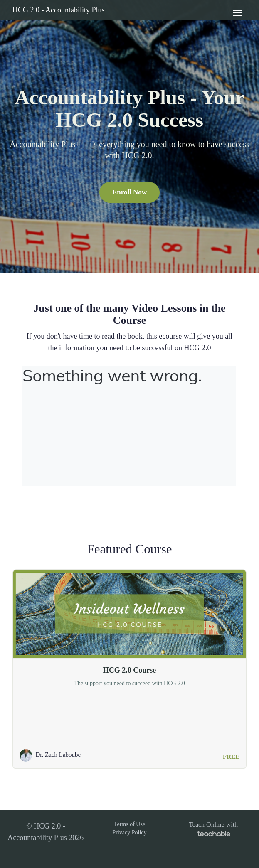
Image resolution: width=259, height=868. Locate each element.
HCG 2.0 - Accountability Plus (59, 10)
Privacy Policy (129, 832)
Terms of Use (129, 824)
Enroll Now (129, 192)
